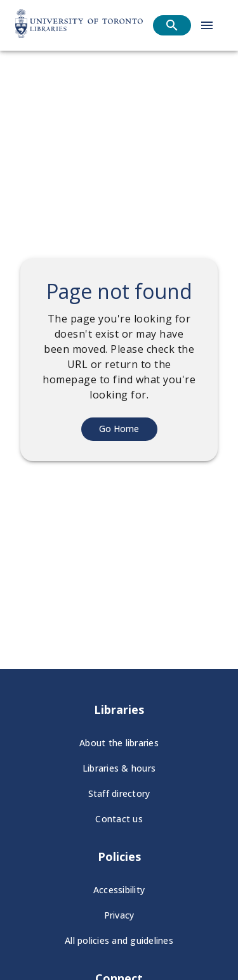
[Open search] (172, 25)
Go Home (119, 429)
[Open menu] (207, 25)
